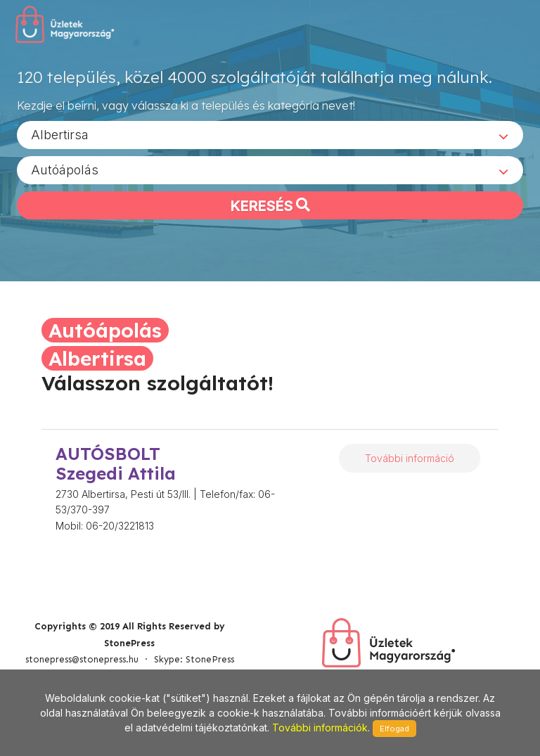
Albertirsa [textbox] (60, 134)
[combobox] (270, 134)
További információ (410, 458)
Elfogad (394, 729)
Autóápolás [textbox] (65, 169)
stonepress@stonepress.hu (82, 659)
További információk (320, 728)
